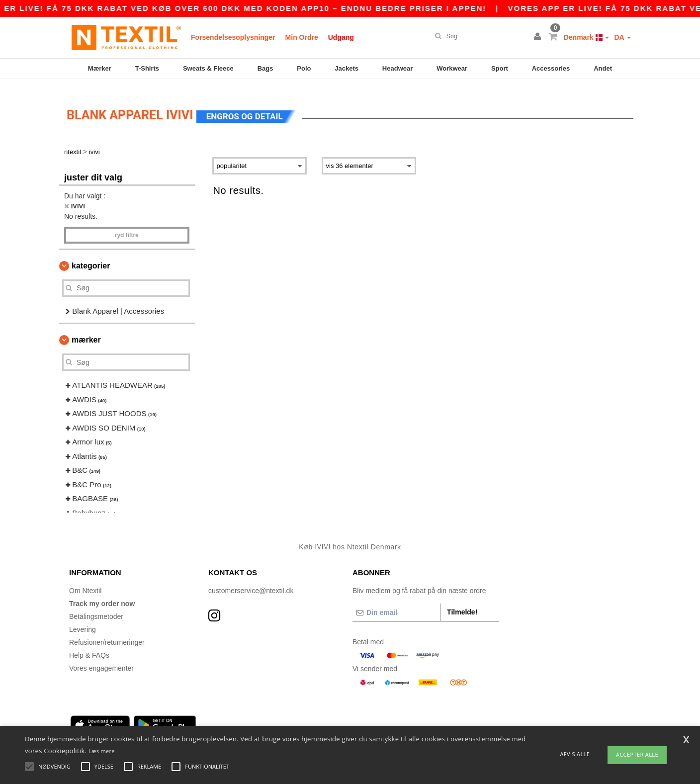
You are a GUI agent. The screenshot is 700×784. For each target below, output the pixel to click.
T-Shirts (147, 68)
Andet (603, 68)
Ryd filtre (127, 226)
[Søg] (479, 36)
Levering (83, 620)
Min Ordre (302, 37)
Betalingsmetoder (96, 607)
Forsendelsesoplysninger (233, 37)
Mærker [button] (86, 331)
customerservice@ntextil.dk (251, 581)
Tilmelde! (462, 603)
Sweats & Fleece (208, 68)
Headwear (397, 68)
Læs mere (102, 751)
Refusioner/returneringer (107, 633)
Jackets (347, 68)
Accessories (551, 68)
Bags (265, 68)
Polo (304, 68)
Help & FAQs (89, 646)
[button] (539, 37)
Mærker (100, 68)
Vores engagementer (101, 659)
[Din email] (396, 603)
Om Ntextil (85, 581)
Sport (500, 68)
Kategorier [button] (91, 256)
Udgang (341, 37)
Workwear (452, 68)
